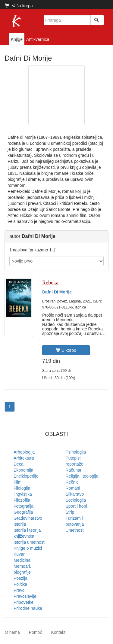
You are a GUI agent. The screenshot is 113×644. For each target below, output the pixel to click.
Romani (73, 488)
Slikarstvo (75, 494)
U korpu (66, 350)
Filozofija (22, 500)
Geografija (23, 512)
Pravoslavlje (25, 596)
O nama (12, 632)
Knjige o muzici (28, 548)
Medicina (22, 560)
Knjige (17, 39)
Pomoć (36, 632)
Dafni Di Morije (57, 292)
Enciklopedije (26, 476)
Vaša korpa (19, 6)
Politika (20, 584)
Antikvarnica (38, 39)
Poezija (20, 578)
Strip (70, 512)
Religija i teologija (82, 476)
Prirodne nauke (28, 608)
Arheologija (24, 452)
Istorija (20, 524)
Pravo (19, 590)
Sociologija (76, 500)
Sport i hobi (76, 506)
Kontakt (58, 632)
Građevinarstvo (28, 518)
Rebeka (50, 283)
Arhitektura (24, 458)
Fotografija (24, 506)
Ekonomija (23, 470)
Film (17, 482)
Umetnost (75, 530)
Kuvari (20, 554)
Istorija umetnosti (30, 542)
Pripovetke (24, 602)
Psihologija (76, 452)
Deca (19, 464)
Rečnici (73, 482)
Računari (74, 470)
